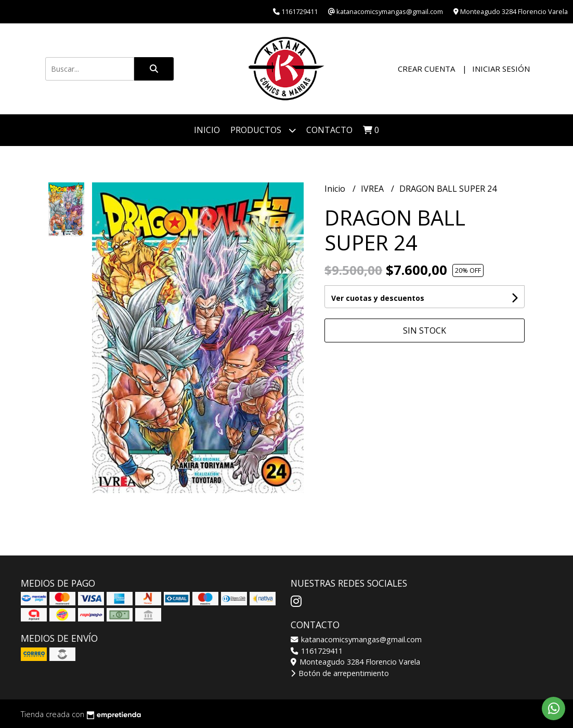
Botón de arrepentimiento (340, 673)
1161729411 (317, 651)
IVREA (373, 189)
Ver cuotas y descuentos (378, 298)
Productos (263, 130)
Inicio (207, 130)
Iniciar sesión (501, 69)
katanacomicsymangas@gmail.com (356, 639)
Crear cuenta (426, 69)
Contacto (329, 130)
